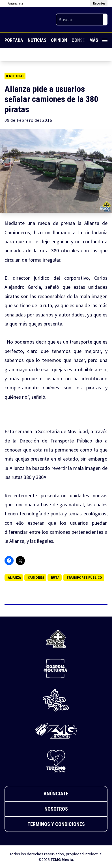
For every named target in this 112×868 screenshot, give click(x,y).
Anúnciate (56, 794)
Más (98, 40)
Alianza (14, 577)
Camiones (36, 577)
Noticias (37, 40)
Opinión (59, 40)
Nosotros (56, 809)
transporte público (84, 577)
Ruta (55, 577)
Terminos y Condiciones (56, 824)
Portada (14, 40)
